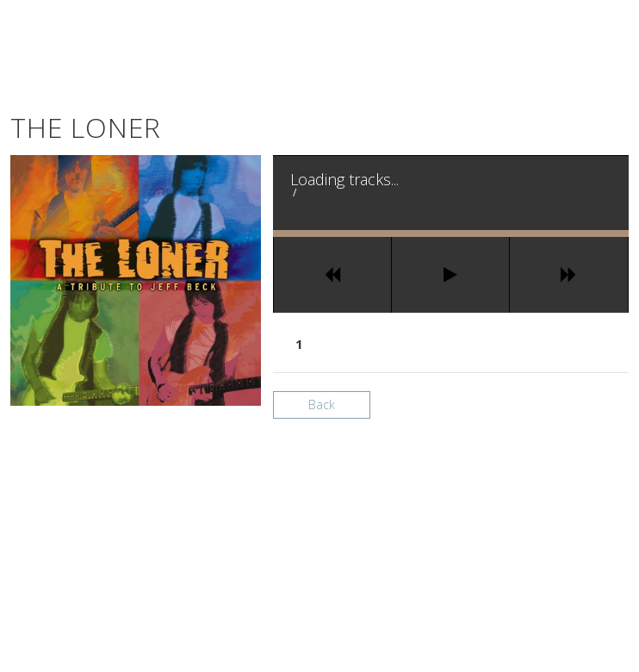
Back (322, 404)
